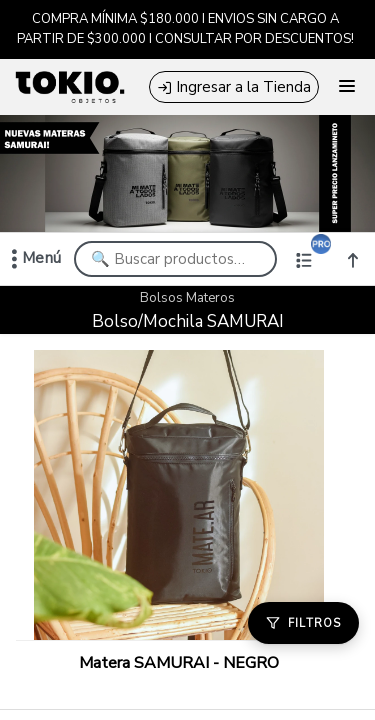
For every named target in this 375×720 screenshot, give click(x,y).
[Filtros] (303, 623)
